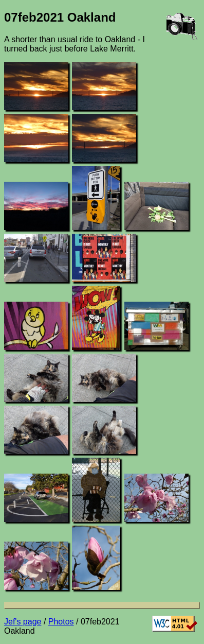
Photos (61, 622)
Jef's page (23, 622)
